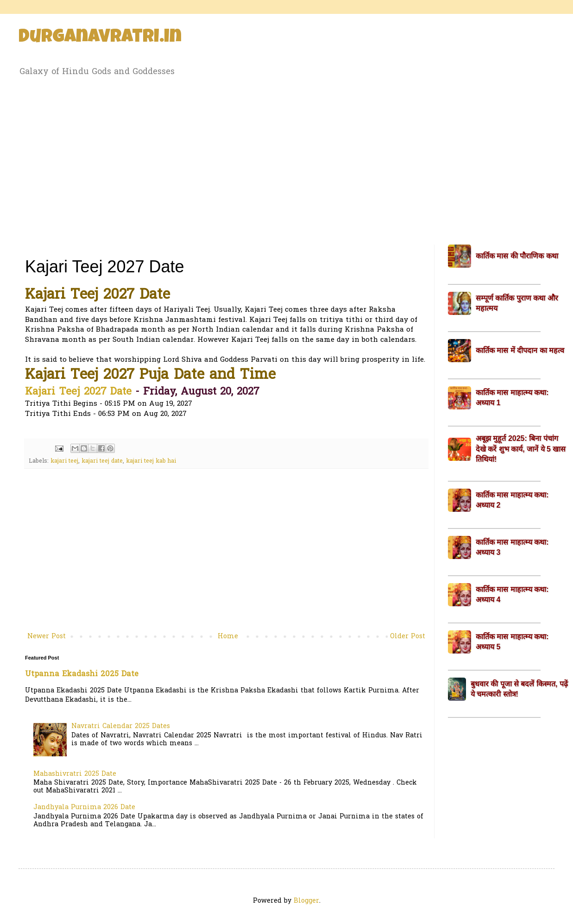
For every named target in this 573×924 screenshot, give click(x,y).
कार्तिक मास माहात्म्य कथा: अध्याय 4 (512, 594)
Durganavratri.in (100, 38)
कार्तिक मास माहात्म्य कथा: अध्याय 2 (512, 500)
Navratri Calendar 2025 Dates (121, 726)
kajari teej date (102, 461)
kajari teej (64, 461)
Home (228, 637)
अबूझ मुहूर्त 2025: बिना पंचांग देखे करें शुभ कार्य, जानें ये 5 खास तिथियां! (521, 449)
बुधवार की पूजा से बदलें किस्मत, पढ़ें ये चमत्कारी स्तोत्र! (519, 689)
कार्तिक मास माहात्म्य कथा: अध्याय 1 (512, 398)
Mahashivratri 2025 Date (75, 774)
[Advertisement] (286, 159)
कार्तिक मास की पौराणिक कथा (517, 256)
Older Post (408, 637)
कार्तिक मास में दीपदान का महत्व (520, 350)
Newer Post (47, 637)
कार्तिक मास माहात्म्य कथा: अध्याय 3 (512, 547)
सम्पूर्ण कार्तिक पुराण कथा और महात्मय (517, 303)
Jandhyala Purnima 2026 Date (84, 808)
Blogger (306, 901)
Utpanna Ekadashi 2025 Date (82, 674)
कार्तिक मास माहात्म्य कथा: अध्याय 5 (512, 642)
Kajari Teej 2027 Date (78, 392)
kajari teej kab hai (151, 461)
